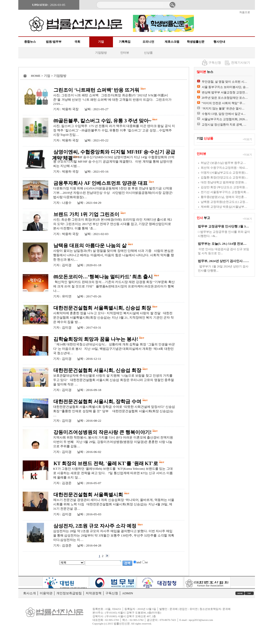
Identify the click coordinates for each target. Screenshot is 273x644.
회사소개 (30, 593)
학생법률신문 (196, 42)
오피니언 (148, 42)
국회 (77, 42)
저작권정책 (94, 593)
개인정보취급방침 (69, 593)
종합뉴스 (30, 42)
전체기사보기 (241, 63)
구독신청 (215, 63)
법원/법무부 (54, 42)
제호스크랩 (172, 42)
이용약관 (46, 593)
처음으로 (245, 12)
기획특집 (125, 42)
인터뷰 (125, 53)
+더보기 (247, 139)
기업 (101, 42)
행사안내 (219, 42)
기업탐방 (101, 53)
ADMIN (127, 593)
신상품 (148, 53)
